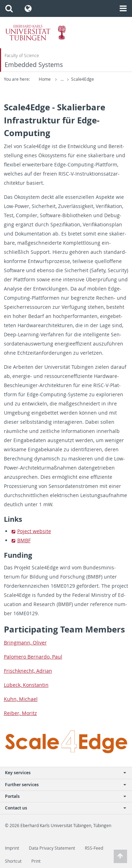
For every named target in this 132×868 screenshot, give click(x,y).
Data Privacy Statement (52, 848)
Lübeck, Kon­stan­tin (26, 685)
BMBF (24, 540)
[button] (9, 8)
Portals (62, 796)
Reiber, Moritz (20, 713)
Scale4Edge (83, 79)
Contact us (62, 808)
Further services (62, 785)
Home (45, 79)
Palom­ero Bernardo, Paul (33, 657)
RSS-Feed (94, 848)
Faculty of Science (22, 56)
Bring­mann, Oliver (25, 643)
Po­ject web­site (34, 531)
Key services (62, 773)
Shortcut (13, 861)
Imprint (12, 848)
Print (36, 861)
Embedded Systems (34, 65)
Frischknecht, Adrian (28, 671)
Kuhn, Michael (21, 699)
